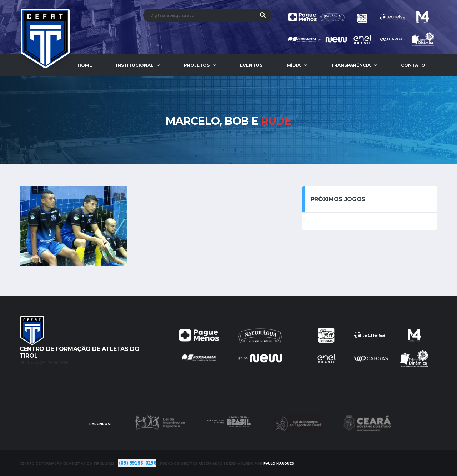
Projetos (197, 65)
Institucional (135, 65)
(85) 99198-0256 (138, 463)
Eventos (251, 65)
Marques (279, 463)
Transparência (351, 65)
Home (85, 65)
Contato (413, 65)
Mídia (294, 65)
